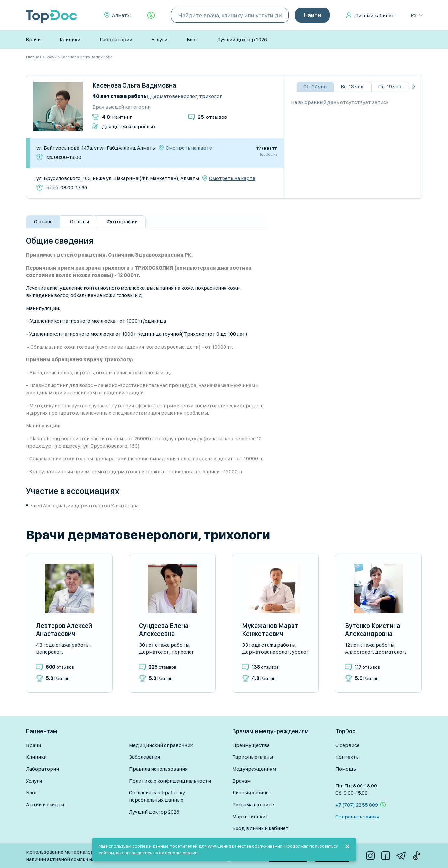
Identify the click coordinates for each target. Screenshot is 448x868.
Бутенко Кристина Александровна (373, 630)
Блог (192, 39)
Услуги (159, 39)
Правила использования (158, 769)
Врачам (241, 781)
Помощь (346, 769)
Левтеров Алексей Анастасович (64, 630)
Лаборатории (116, 39)
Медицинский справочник (161, 745)
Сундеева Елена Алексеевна (164, 630)
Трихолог (210, 96)
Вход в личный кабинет (260, 828)
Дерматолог (154, 652)
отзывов (212, 117)
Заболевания (145, 757)
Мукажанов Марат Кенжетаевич (270, 630)
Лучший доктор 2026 (242, 39)
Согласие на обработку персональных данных (157, 796)
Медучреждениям (254, 769)
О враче (43, 222)
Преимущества (251, 745)
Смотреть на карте (189, 148)
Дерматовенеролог (173, 96)
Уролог (300, 652)
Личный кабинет (375, 15)
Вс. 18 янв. (353, 87)
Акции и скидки (45, 804)
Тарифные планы (253, 757)
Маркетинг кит (250, 816)
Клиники (70, 39)
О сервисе (347, 745)
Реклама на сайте (253, 804)
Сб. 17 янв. (315, 87)
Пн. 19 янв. (390, 87)
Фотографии (122, 222)
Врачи (33, 39)
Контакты (347, 757)
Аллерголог (359, 652)
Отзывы (80, 222)
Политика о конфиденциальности (170, 781)
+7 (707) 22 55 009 (357, 805)
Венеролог (49, 652)
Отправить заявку (357, 817)
